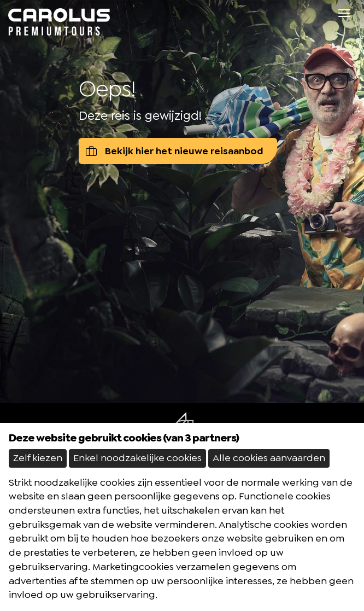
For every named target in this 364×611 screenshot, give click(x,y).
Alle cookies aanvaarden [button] (269, 458)
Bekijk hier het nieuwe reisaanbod (175, 151)
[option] (182, 202)
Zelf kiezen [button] (38, 458)
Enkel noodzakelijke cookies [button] (137, 458)
